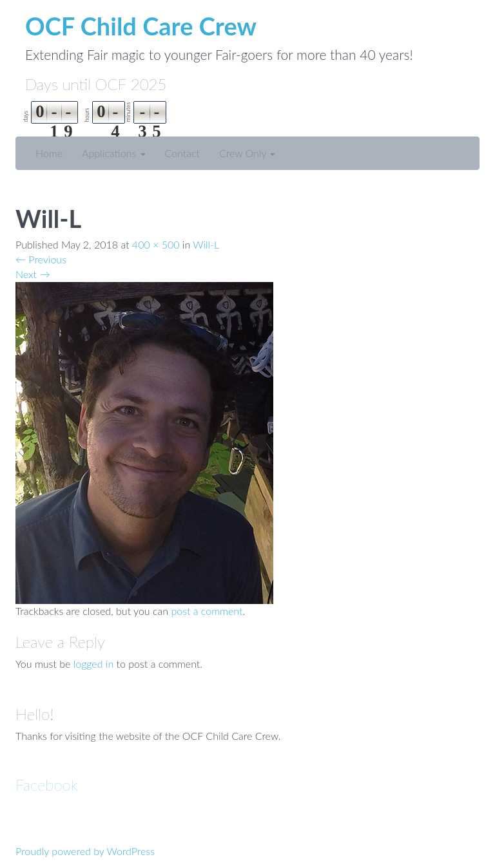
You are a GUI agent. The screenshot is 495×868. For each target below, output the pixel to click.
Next (33, 274)
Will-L (206, 244)
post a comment (207, 611)
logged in (94, 664)
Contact (183, 153)
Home (49, 153)
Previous (41, 259)
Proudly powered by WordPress (85, 851)
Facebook (47, 785)
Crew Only (247, 153)
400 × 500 (156, 244)
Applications (114, 153)
